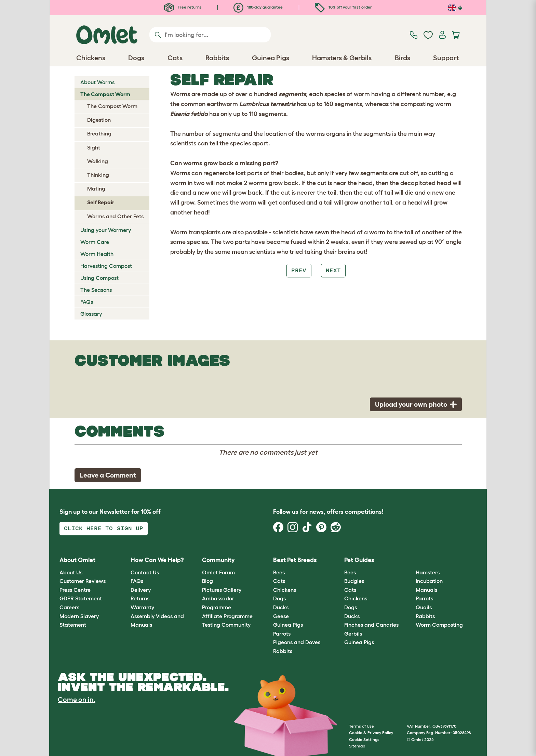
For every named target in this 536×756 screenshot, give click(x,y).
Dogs (279, 598)
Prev (299, 270)
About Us (71, 572)
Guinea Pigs (288, 625)
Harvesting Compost (106, 266)
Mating (96, 188)
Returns (140, 598)
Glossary (91, 314)
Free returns (183, 7)
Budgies (354, 581)
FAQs (87, 302)
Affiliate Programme (227, 616)
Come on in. (77, 700)
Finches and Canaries (371, 625)
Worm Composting (439, 625)
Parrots (282, 634)
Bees (279, 572)
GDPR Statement (81, 598)
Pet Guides (359, 560)
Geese (281, 616)
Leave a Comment (108, 475)
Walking (98, 161)
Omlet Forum (218, 572)
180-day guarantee (258, 7)
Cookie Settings (364, 739)
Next (333, 270)
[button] (410, 561)
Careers (69, 607)
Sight (94, 147)
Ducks (281, 607)
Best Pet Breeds (295, 560)
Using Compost (99, 278)
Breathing (99, 133)
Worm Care (95, 242)
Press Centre (75, 590)
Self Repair (101, 202)
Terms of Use (361, 726)
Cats (279, 581)
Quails (424, 607)
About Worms (97, 82)
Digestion (99, 120)
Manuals (426, 590)
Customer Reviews (83, 581)
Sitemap (357, 746)
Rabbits (283, 651)
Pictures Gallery (222, 590)
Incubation (429, 581)
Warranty (142, 607)
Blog (207, 581)
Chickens (285, 590)
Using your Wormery (106, 230)
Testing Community (226, 625)
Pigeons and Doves (297, 642)
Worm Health (97, 254)
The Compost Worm (105, 94)
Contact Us (145, 572)
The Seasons (96, 290)
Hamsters (428, 572)
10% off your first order (343, 7)
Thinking (98, 175)
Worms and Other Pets (115, 216)
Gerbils (353, 634)
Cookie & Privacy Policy (371, 733)
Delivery (141, 590)
